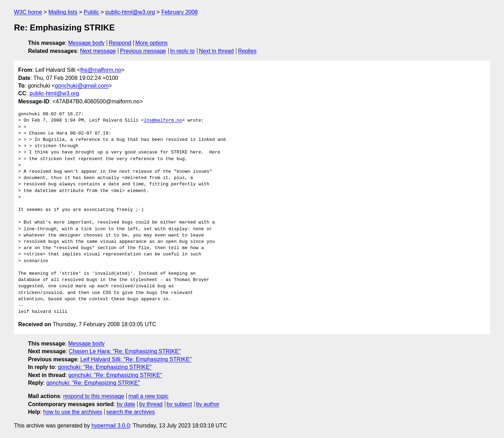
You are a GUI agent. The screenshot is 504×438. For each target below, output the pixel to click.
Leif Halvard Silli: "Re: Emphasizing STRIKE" (136, 359)
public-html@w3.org (130, 12)
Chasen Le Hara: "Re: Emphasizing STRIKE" (125, 351)
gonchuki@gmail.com (82, 86)
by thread (151, 404)
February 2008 (180, 12)
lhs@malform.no (101, 70)
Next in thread (216, 51)
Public (91, 12)
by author (208, 404)
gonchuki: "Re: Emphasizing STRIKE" (104, 367)
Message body (86, 43)
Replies (247, 51)
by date (126, 404)
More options (152, 43)
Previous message (143, 51)
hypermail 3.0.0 (110, 426)
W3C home (28, 12)
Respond (120, 43)
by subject (179, 404)
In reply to (182, 51)
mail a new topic (149, 396)
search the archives (131, 412)
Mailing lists (63, 12)
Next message (98, 51)
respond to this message (93, 396)
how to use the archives (73, 412)
